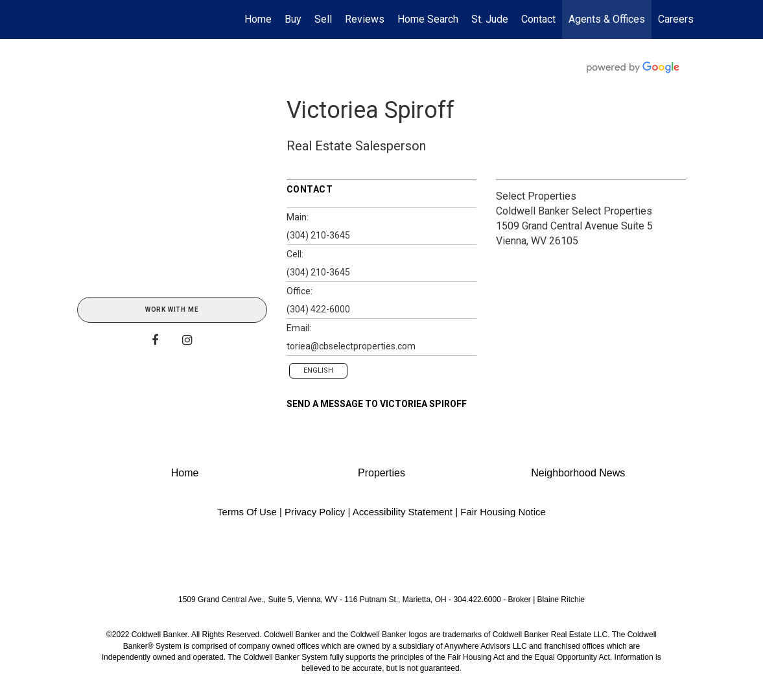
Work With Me (172, 309)
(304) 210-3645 (318, 235)
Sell (323, 19)
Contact (538, 19)
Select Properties (536, 196)
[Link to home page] (74, 19)
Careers (676, 19)
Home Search (428, 19)
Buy (293, 19)
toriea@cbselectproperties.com (351, 346)
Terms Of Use (247, 512)
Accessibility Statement (403, 512)
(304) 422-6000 (318, 309)
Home (258, 19)
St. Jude (490, 19)
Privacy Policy (315, 512)
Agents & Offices (607, 19)
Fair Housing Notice (503, 512)
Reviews (365, 19)
